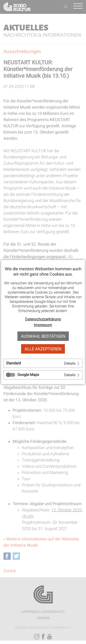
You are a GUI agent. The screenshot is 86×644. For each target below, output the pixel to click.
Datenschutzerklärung (43, 319)
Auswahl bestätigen (43, 336)
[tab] (43, 363)
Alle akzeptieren (43, 349)
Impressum (43, 325)
